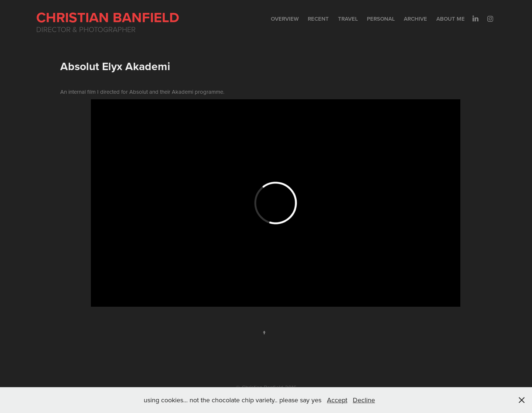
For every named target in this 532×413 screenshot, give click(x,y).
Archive (415, 19)
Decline (364, 400)
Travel (348, 19)
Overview (285, 19)
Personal (381, 19)
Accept (337, 400)
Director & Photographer (86, 29)
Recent (318, 19)
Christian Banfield (108, 17)
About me (451, 19)
